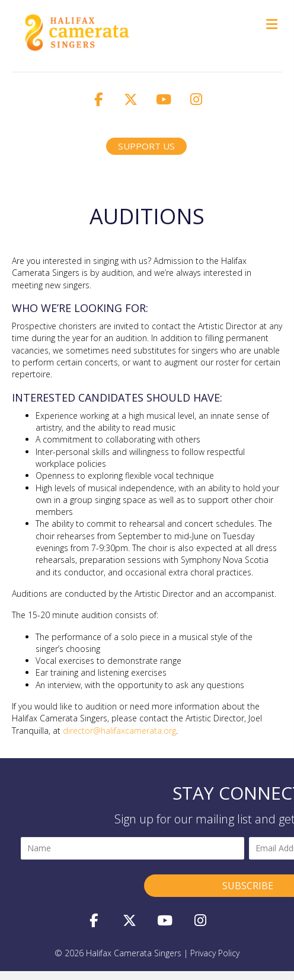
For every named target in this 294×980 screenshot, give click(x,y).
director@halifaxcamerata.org (119, 731)
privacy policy (215, 953)
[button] (98, 99)
